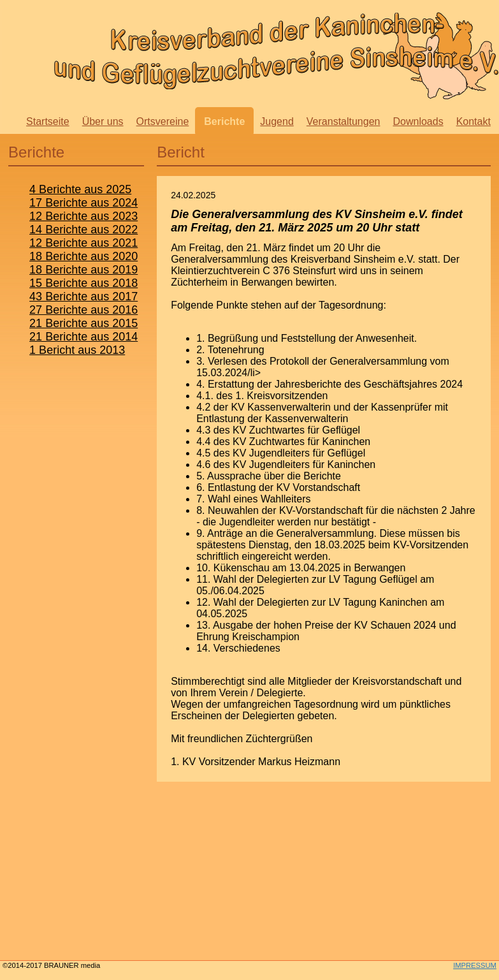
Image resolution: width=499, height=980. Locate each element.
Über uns (103, 121)
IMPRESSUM (475, 965)
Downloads (418, 121)
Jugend (277, 121)
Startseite (48, 121)
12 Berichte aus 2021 (83, 243)
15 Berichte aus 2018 (83, 283)
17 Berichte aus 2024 (83, 203)
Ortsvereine (163, 121)
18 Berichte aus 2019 (83, 270)
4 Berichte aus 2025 (80, 189)
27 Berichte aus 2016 (83, 310)
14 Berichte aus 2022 (83, 230)
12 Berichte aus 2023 (83, 216)
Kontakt (474, 121)
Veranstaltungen (344, 121)
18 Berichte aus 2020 (83, 256)
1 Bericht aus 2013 (77, 350)
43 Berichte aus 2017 (83, 296)
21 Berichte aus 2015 (83, 323)
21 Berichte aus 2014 (83, 337)
